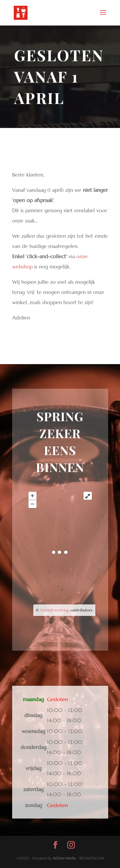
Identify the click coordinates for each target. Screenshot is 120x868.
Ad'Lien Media (64, 858)
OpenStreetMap (55, 610)
